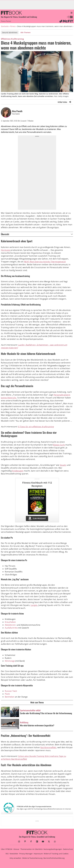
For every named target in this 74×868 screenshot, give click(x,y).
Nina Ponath (17, 111)
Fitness (13, 26)
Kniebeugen (18, 471)
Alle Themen (26, 32)
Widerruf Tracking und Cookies (56, 854)
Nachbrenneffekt (48, 747)
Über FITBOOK (7, 849)
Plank (7, 694)
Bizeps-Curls (59, 445)
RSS (7, 854)
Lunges (34, 605)
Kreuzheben (10, 622)
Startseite (5, 26)
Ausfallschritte (11, 628)
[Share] (70, 102)
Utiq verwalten (15, 858)
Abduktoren (10, 625)
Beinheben (10, 697)
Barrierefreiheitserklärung (54, 858)
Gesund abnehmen (10, 32)
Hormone (6, 250)
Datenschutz (68, 849)
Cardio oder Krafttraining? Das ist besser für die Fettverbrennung (46, 713)
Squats (63, 465)
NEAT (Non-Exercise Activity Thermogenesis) (45, 262)
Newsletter (14, 854)
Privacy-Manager (26, 854)
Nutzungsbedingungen (53, 849)
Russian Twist (11, 691)
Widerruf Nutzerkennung (32, 858)
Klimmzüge (10, 661)
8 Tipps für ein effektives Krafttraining (36, 427)
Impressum (38, 854)
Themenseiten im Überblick (31, 849)
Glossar (16, 849)
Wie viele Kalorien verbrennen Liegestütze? (37, 726)
